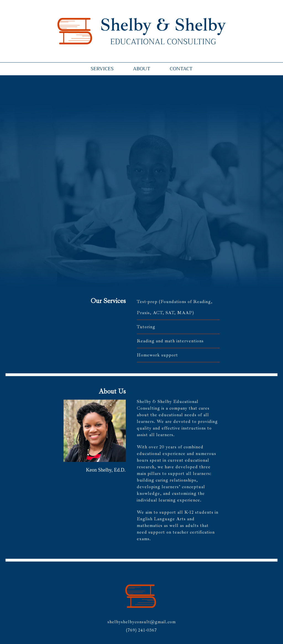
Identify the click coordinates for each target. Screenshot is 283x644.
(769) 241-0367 (141, 630)
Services (102, 69)
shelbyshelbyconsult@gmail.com (142, 622)
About (142, 69)
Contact (181, 69)
